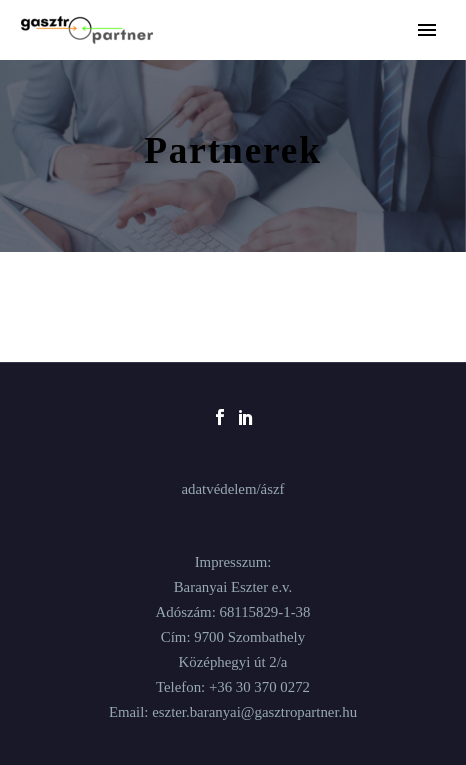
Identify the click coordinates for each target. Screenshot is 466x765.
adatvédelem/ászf (232, 489)
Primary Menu (427, 30)
